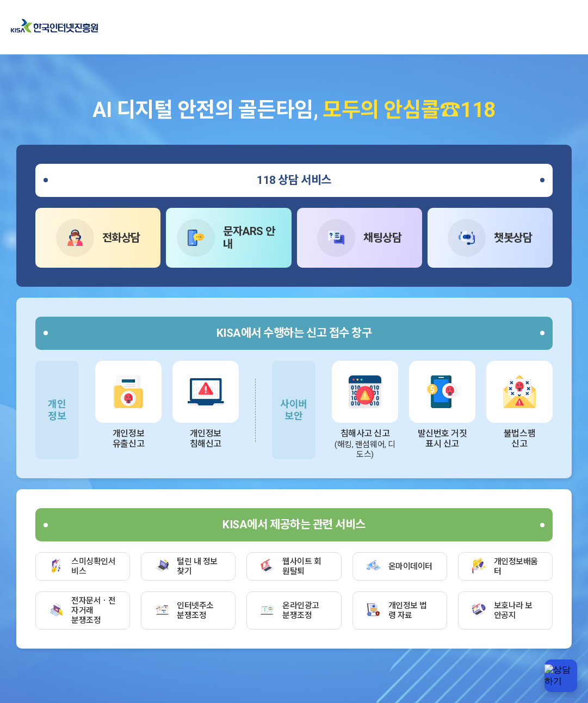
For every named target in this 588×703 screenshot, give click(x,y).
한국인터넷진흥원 (54, 27)
